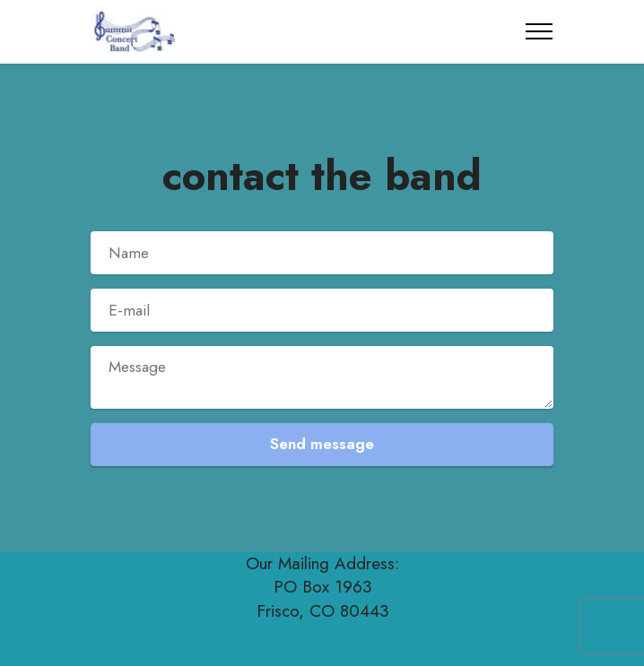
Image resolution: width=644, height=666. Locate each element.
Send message (322, 444)
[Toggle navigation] (540, 31)
